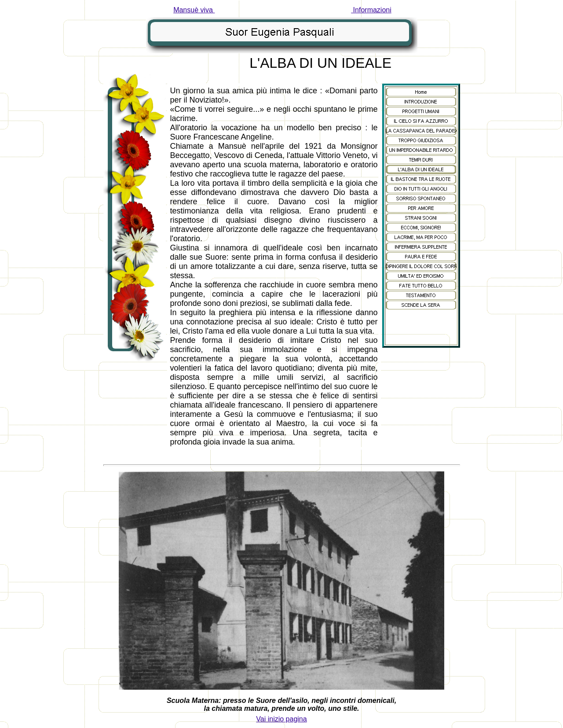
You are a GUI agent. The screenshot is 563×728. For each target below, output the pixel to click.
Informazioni (371, 10)
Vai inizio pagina (281, 719)
